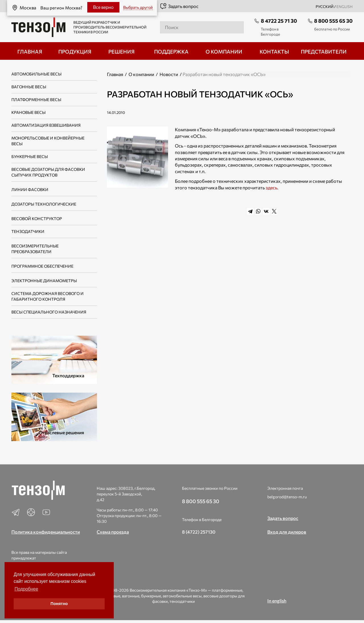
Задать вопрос (179, 6)
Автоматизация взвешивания (46, 125)
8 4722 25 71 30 (279, 21)
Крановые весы (28, 112)
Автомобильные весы (36, 74)
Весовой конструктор (37, 219)
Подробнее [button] (26, 589)
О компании (141, 74)
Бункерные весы (30, 156)
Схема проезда (113, 532)
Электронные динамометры (44, 281)
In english (277, 601)
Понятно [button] (59, 604)
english (345, 7)
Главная (115, 74)
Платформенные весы (36, 100)
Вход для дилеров (287, 532)
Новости (169, 74)
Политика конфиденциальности (46, 532)
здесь (271, 187)
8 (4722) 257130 (199, 532)
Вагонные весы (29, 87)
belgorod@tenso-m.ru (287, 497)
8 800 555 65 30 (333, 21)
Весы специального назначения (49, 312)
